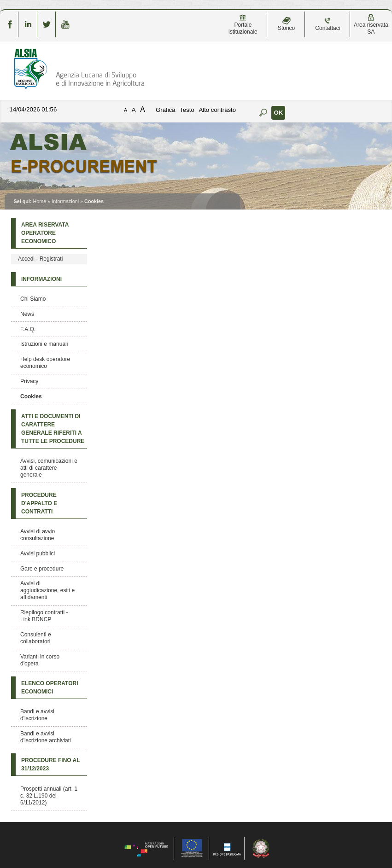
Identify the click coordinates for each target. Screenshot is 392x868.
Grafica (166, 110)
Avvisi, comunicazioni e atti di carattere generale (49, 468)
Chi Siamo (33, 299)
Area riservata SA (371, 24)
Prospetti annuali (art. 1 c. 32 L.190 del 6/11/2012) (49, 796)
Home (39, 201)
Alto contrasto (217, 110)
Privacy (29, 381)
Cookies (31, 396)
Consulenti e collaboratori (36, 638)
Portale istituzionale (243, 24)
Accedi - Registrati (40, 259)
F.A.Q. (28, 329)
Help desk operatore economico (45, 363)
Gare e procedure (42, 569)
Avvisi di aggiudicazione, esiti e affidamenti (47, 590)
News (27, 314)
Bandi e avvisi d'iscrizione (37, 715)
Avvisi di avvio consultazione (38, 535)
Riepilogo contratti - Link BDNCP (44, 616)
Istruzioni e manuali (44, 344)
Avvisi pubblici (38, 553)
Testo (187, 110)
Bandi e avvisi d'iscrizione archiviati (46, 737)
